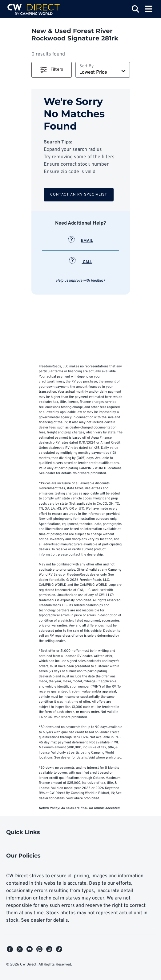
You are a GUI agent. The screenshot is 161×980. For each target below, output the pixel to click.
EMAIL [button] (80, 241)
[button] (52, 70)
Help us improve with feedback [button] (81, 281)
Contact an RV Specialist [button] (79, 195)
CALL (81, 262)
